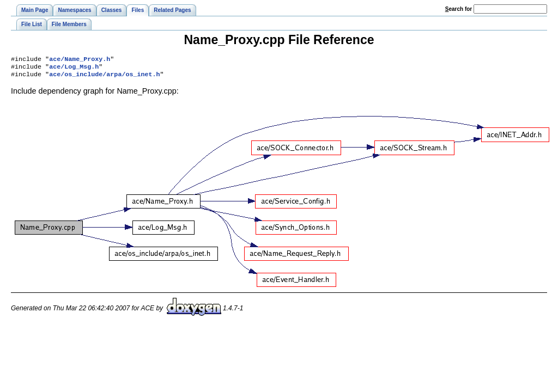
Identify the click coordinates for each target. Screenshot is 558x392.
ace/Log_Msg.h (74, 69)
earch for (459, 9)
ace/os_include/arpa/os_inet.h (104, 77)
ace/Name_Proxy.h (80, 60)
